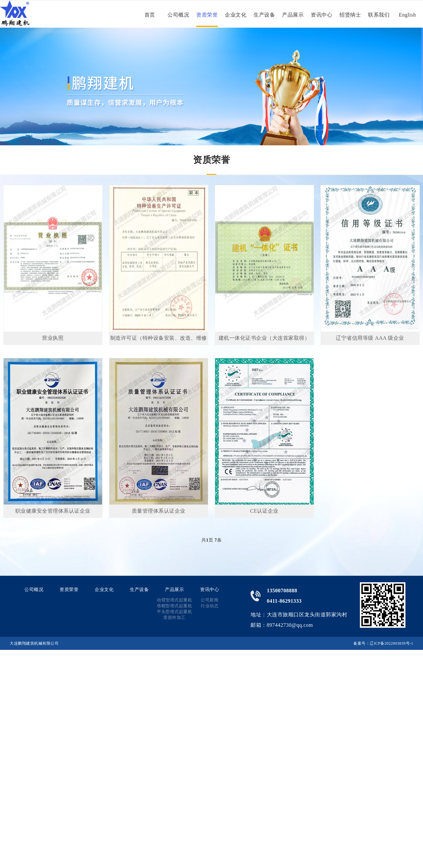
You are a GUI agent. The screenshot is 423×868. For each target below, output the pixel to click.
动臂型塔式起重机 (174, 600)
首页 (150, 15)
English (407, 15)
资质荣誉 (207, 15)
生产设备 (264, 15)
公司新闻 (210, 600)
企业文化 (236, 15)
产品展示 (293, 15)
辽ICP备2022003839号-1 (391, 643)
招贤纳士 (350, 15)
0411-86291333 (284, 601)
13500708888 (282, 591)
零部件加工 (174, 618)
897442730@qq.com (290, 625)
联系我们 (379, 15)
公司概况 (178, 15)
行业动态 (210, 606)
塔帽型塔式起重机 (174, 606)
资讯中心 (321, 15)
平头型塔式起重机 (174, 612)
